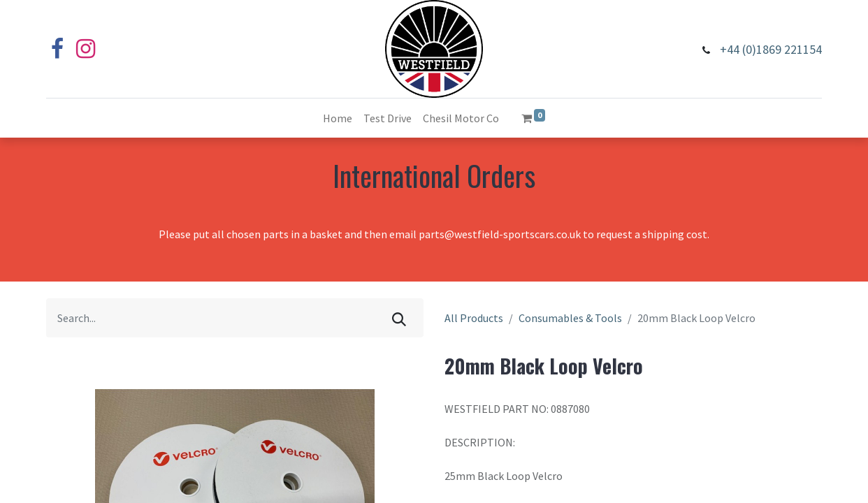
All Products (474, 318)
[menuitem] (338, 118)
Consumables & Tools (570, 318)
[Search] (399, 318)
